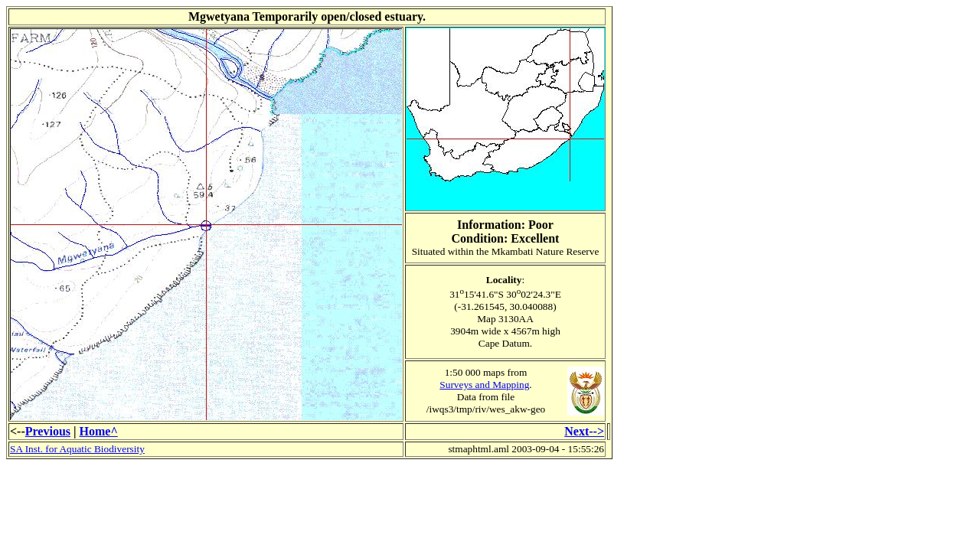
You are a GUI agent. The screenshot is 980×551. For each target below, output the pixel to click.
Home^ (99, 431)
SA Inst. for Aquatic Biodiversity (77, 449)
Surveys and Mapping (484, 385)
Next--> (584, 431)
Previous (48, 431)
